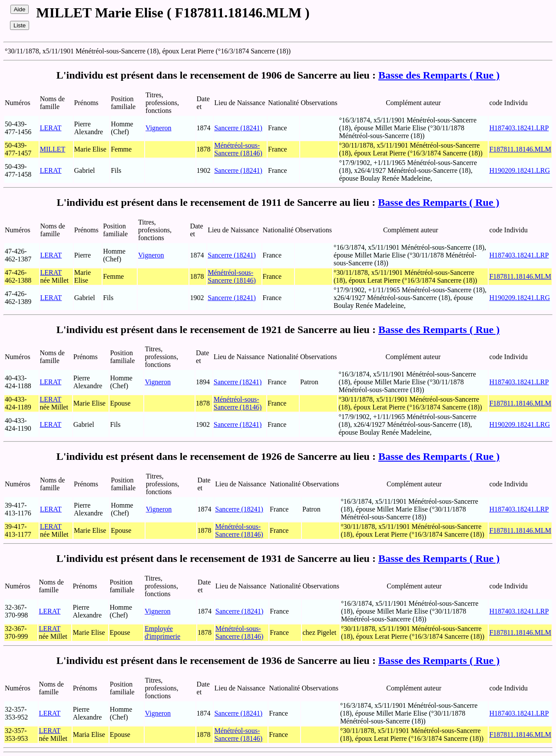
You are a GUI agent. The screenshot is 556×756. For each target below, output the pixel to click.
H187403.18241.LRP (519, 128)
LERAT (51, 128)
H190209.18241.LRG (520, 170)
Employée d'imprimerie (162, 632)
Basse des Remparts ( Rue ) (439, 75)
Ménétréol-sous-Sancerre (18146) (238, 149)
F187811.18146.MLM (520, 149)
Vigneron (158, 128)
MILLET (53, 149)
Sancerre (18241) (238, 128)
